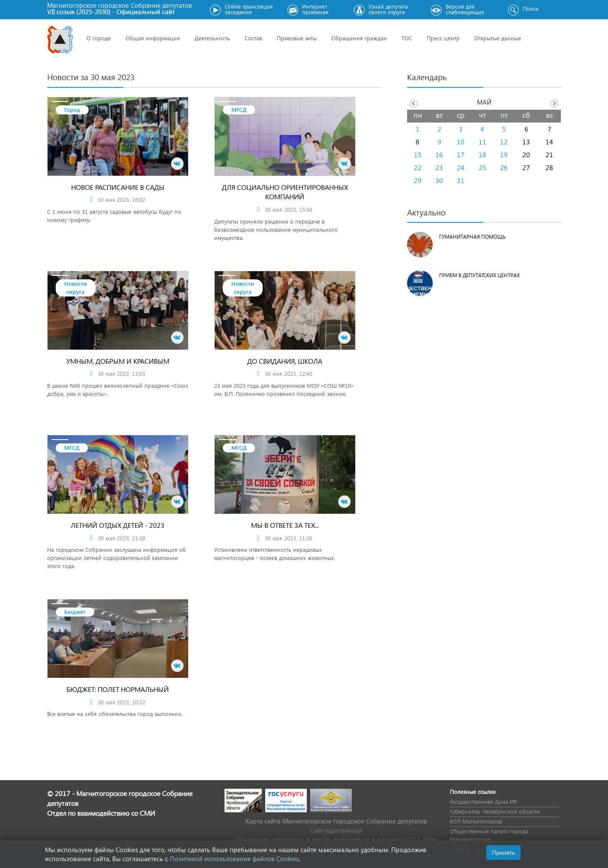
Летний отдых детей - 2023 (118, 525)
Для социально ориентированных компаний (285, 192)
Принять (503, 852)
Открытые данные (498, 38)
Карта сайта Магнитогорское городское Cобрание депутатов (336, 821)
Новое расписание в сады (118, 187)
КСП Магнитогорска (476, 821)
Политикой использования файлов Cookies (234, 859)
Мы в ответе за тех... (285, 525)
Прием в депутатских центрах (479, 275)
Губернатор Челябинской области (495, 811)
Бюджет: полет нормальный (118, 689)
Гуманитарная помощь (472, 237)
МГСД (239, 109)
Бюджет (75, 612)
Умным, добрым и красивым (118, 361)
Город (72, 109)
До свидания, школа (285, 361)
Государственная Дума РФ (483, 801)
